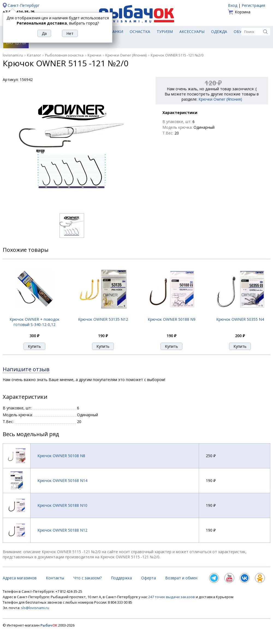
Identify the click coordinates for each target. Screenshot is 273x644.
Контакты (55, 578)
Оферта (149, 578)
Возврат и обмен (181, 578)
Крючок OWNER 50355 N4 (240, 319)
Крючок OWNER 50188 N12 (62, 530)
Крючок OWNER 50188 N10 (62, 505)
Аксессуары (192, 32)
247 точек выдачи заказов (172, 597)
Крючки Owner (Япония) (126, 55)
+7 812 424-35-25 (19, 12)
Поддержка (121, 578)
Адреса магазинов (20, 578)
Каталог (34, 55)
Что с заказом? (87, 578)
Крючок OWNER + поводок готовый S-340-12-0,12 (35, 322)
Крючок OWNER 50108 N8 (61, 456)
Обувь (240, 32)
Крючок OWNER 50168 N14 (62, 480)
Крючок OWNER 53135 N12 (103, 319)
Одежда (219, 32)
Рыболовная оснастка (64, 55)
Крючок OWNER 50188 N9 (172, 319)
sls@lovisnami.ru (35, 608)
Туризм (165, 32)
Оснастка (140, 32)
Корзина (243, 12)
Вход (233, 5)
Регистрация (253, 5)
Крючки (94, 55)
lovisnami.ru (13, 55)
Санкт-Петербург (24, 5)
